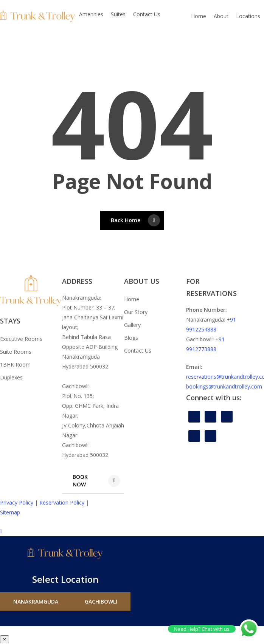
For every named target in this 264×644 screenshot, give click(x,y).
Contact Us (138, 351)
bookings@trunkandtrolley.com (224, 386)
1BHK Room (15, 365)
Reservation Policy (62, 502)
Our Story (136, 312)
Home (132, 299)
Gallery (132, 325)
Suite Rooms (16, 352)
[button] (93, 481)
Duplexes (11, 377)
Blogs (131, 338)
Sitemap (10, 512)
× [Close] (5, 639)
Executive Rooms (21, 339)
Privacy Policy (17, 502)
